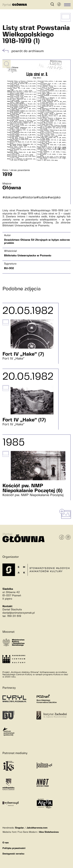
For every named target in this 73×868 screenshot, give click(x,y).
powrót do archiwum (28, 51)
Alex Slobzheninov (49, 832)
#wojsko (54, 197)
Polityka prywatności (14, 848)
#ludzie (42, 197)
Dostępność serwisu (13, 854)
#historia (29, 197)
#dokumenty (12, 197)
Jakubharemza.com (37, 828)
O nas (6, 843)
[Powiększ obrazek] (7, 64)
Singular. (20, 828)
